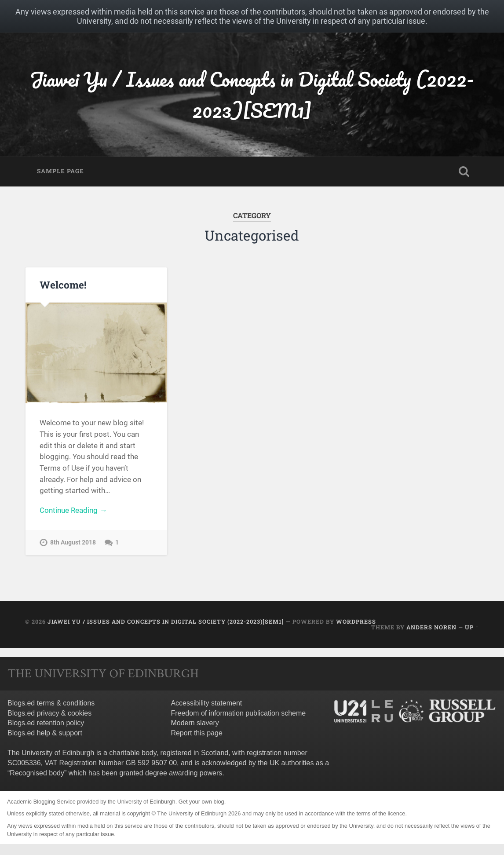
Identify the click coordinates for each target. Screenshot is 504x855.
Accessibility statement (206, 703)
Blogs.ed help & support (45, 733)
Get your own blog (201, 802)
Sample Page (60, 171)
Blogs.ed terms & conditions (51, 703)
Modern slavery (195, 723)
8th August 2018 (73, 543)
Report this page (196, 733)
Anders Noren (431, 627)
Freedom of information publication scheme (238, 713)
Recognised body (37, 773)
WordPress (356, 621)
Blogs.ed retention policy (46, 723)
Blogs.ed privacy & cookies (49, 713)
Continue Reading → (73, 510)
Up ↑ (472, 627)
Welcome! (63, 285)
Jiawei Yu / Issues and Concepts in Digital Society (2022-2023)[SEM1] (252, 95)
